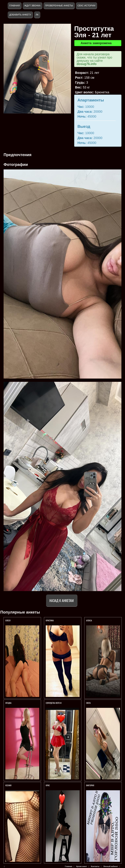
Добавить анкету (20, 15)
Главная (14, 6)
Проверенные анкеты (59, 6)
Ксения (8, 785)
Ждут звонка (32, 6)
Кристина (50, 620)
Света (88, 703)
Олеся (8, 620)
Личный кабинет (111, 866)
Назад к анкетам (62, 600)
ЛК (37, 15)
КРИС (48, 785)
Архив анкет (82, 866)
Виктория (90, 785)
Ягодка (9, 703)
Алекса (89, 620)
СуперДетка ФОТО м (54, 703)
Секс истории (86, 6)
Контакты (95, 866)
